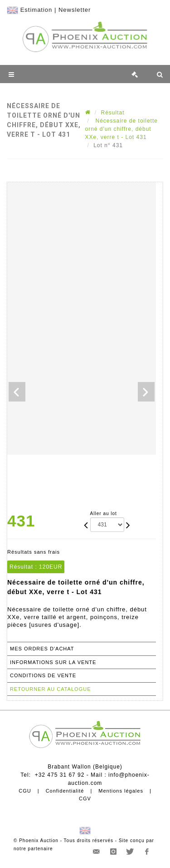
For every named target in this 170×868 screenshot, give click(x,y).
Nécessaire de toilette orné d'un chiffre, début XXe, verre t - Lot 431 (121, 129)
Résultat (113, 113)
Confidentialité (65, 791)
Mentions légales (121, 791)
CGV (85, 799)
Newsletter (75, 10)
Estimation (36, 10)
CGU (25, 791)
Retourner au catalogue (50, 689)
